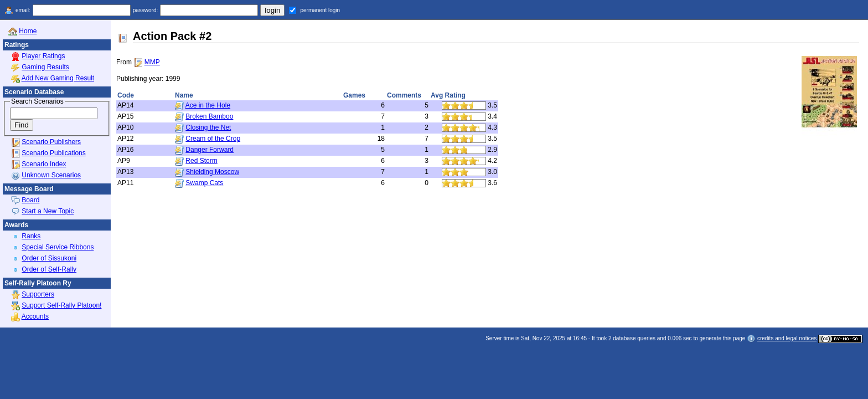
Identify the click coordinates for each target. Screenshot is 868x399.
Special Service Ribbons (58, 247)
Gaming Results (45, 67)
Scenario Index (44, 164)
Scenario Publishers (51, 142)
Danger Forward (210, 150)
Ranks (31, 236)
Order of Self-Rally (49, 269)
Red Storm (201, 161)
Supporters (38, 294)
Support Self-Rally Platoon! (61, 305)
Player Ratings (43, 56)
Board (30, 200)
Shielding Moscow (212, 172)
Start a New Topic (48, 211)
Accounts (35, 316)
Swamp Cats (204, 183)
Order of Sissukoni (49, 258)
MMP (152, 62)
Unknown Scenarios (51, 175)
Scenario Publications (53, 153)
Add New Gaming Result (58, 78)
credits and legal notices (787, 338)
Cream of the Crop (213, 139)
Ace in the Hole (208, 105)
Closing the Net (208, 127)
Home (28, 31)
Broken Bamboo (209, 116)
